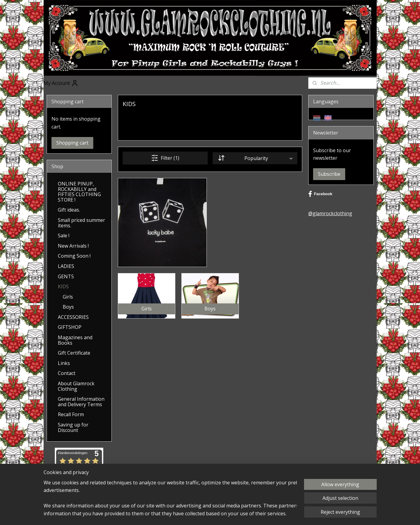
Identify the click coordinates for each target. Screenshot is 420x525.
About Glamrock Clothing (76, 386)
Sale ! (64, 236)
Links (64, 363)
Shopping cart (72, 143)
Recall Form (71, 414)
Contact (67, 373)
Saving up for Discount (73, 427)
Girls (68, 297)
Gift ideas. (69, 210)
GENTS (66, 276)
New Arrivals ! (73, 246)
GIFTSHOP (70, 327)
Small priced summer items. (81, 223)
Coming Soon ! (74, 256)
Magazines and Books (75, 340)
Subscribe (329, 174)
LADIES (66, 266)
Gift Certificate (74, 353)
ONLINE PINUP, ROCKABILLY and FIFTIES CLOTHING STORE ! (79, 192)
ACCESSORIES (73, 317)
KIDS (63, 286)
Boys (68, 307)
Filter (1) (165, 158)
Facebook (320, 194)
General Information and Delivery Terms (81, 402)
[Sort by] (255, 158)
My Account (61, 83)
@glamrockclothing (330, 213)
